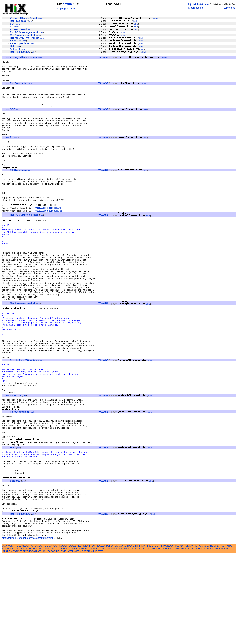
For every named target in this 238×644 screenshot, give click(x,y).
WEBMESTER (82, 640)
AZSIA (41, 635)
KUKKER (31, 637)
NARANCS (114, 637)
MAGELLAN (64, 637)
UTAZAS (51, 640)
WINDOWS (97, 640)
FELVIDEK (82, 635)
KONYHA (226, 635)
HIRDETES (152, 635)
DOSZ (72, 635)
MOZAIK (102, 637)
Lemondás (229, 8)
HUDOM (188, 635)
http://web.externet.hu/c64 (49, 239)
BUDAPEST (52, 635)
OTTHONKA (166, 637)
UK (43, 640)
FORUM (114, 635)
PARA (177, 637)
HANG (131, 635)
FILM (92, 635)
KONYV (7, 637)
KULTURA (43, 637)
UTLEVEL (62, 640)
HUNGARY (200, 635)
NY (137, 637)
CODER (64, 635)
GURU (123, 635)
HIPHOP (140, 635)
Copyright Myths (66, 8)
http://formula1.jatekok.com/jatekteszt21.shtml (27, 627)
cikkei (155, 18)
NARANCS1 (128, 637)
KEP (218, 635)
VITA (71, 640)
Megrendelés (196, 8)
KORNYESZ (19, 637)
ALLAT (25, 635)
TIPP (23, 640)
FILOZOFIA (102, 635)
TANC (16, 640)
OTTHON (153, 637)
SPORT (214, 637)
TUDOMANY (34, 640)
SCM (206, 637)
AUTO (33, 635)
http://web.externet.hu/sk (49, 236)
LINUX (53, 637)
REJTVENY (196, 637)
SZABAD (224, 637)
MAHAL (76, 637)
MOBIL (85, 637)
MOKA (93, 637)
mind (40, 18)
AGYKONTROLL (12, 635)
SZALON (7, 640)
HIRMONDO (166, 635)
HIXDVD (178, 635)
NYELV (143, 637)
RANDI (185, 637)
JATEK (68, 4)
